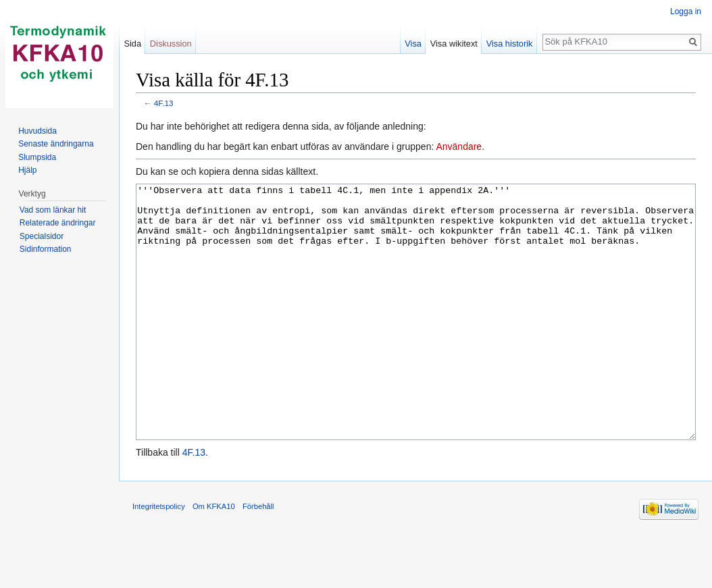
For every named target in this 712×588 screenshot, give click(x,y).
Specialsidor (42, 236)
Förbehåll (258, 557)
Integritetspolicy (159, 557)
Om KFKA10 (214, 557)
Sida (132, 44)
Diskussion (171, 44)
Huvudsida (37, 131)
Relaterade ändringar (58, 223)
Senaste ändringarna (56, 144)
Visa (413, 44)
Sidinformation (46, 249)
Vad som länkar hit (53, 210)
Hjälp (27, 170)
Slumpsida (37, 157)
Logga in (686, 11)
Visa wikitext (454, 44)
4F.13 (164, 103)
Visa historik (510, 44)
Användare (459, 146)
